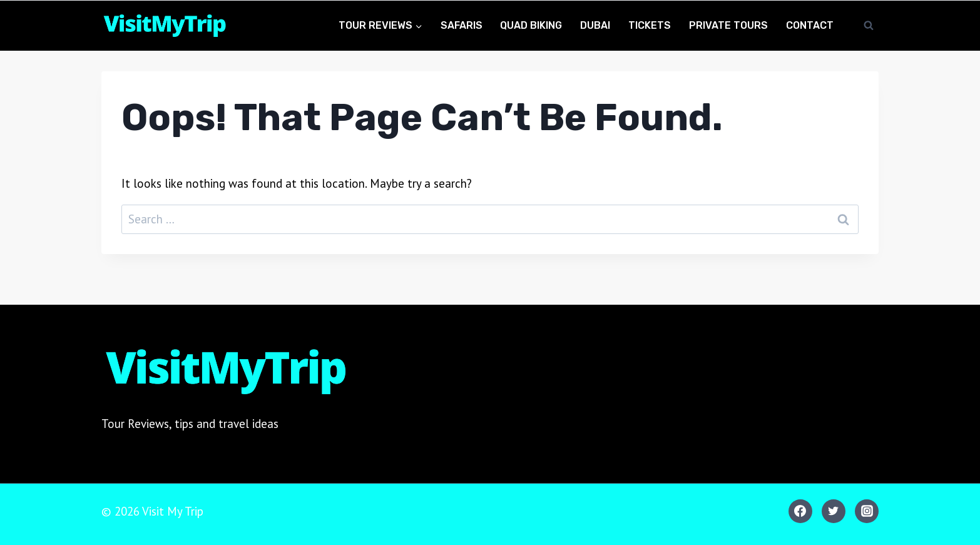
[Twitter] (834, 511)
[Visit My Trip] (164, 26)
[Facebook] (800, 511)
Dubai (595, 25)
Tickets (650, 25)
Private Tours (728, 25)
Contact (810, 25)
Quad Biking (531, 25)
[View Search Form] (869, 26)
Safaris (462, 25)
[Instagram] (867, 511)
